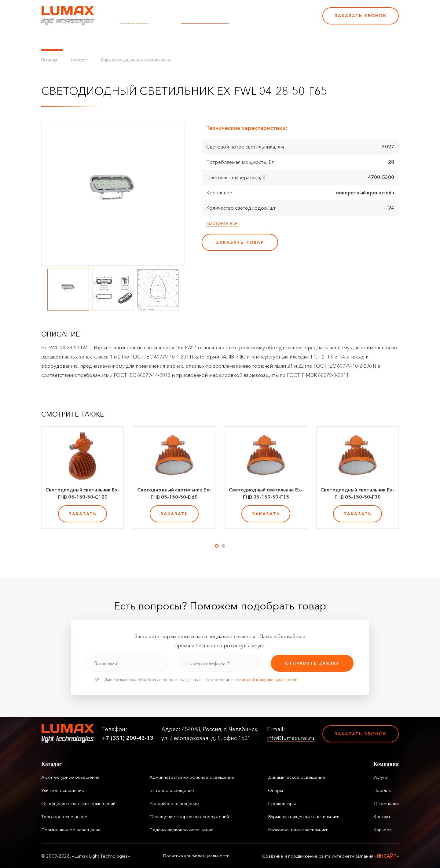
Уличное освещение (63, 790)
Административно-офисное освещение (192, 777)
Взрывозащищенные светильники (136, 60)
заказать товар (240, 242)
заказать (83, 514)
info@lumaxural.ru (205, 20)
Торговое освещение (64, 817)
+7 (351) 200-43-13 (276, 20)
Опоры (275, 790)
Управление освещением (102, 40)
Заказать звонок (361, 16)
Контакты (245, 40)
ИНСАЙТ (387, 856)
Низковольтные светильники (298, 830)
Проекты (177, 40)
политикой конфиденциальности (266, 679)
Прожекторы (282, 803)
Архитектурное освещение (70, 777)
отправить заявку (312, 663)
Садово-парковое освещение (182, 830)
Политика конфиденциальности (196, 856)
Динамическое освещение (297, 777)
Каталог (52, 40)
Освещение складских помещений (78, 803)
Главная (49, 60)
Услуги (151, 40)
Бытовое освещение (172, 790)
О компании (211, 40)
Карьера (274, 40)
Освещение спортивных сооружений (189, 817)
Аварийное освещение (174, 803)
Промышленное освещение (71, 830)
